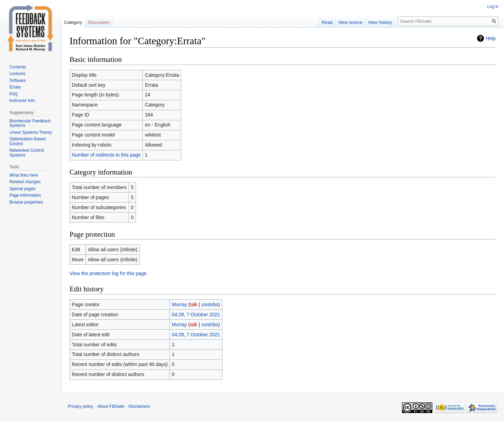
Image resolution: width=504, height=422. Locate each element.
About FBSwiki (111, 406)
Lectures (17, 74)
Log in (493, 7)
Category (73, 22)
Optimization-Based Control (28, 141)
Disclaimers (139, 406)
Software (17, 81)
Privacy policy (80, 406)
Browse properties (26, 202)
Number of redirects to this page (106, 155)
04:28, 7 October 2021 (196, 315)
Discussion (99, 22)
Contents (18, 67)
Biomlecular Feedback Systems (30, 123)
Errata (15, 87)
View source (350, 22)
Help (491, 38)
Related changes (25, 182)
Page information (25, 195)
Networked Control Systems (26, 153)
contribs (210, 304)
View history (380, 22)
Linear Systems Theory (31, 132)
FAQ (13, 94)
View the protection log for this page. (109, 273)
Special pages (22, 189)
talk (194, 304)
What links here (24, 175)
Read (327, 22)
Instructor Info (22, 101)
